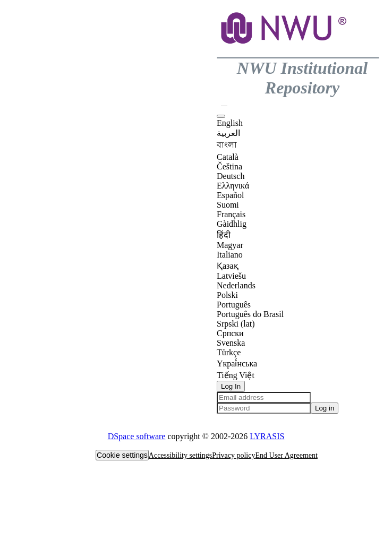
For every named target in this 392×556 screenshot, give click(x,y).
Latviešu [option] (231, 276)
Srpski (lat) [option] (236, 324)
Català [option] (228, 157)
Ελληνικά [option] (233, 186)
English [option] (230, 123)
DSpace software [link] (137, 436)
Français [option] (231, 214)
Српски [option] (230, 333)
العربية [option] (228, 133)
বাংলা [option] (227, 145)
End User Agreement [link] (286, 455)
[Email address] (264, 397)
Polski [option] (227, 295)
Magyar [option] (230, 245)
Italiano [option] (230, 255)
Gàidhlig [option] (232, 224)
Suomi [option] (228, 205)
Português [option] (234, 305)
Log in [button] (325, 408)
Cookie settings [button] (122, 455)
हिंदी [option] (224, 235)
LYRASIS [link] (267, 436)
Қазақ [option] (228, 266)
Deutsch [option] (231, 176)
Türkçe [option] (229, 352)
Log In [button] (231, 386)
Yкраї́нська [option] (237, 363)
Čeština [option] (229, 166)
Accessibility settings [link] (180, 455)
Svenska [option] (231, 343)
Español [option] (231, 195)
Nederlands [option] (236, 285)
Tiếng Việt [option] (236, 375)
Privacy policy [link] (233, 455)
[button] (285, 52)
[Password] (264, 408)
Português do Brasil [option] (250, 314)
